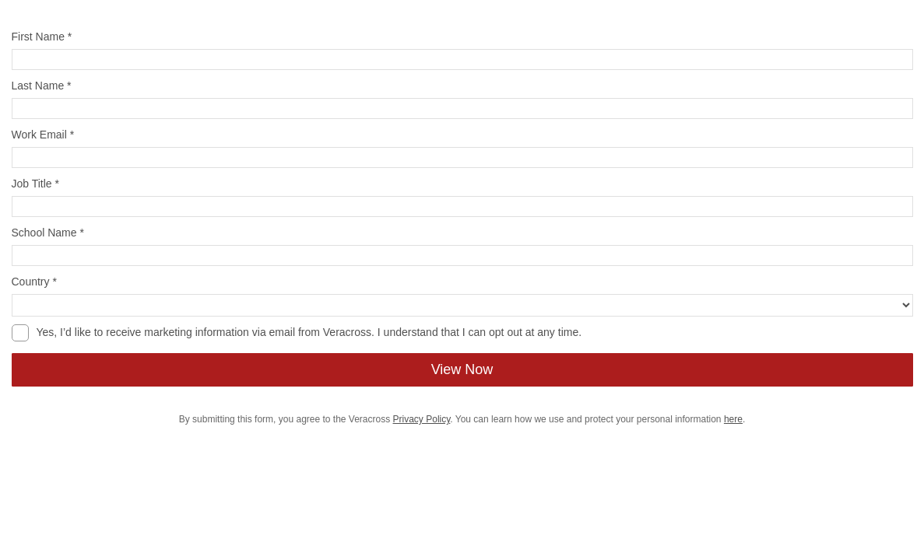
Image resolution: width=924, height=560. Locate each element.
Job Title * (35, 184)
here (733, 419)
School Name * (48, 233)
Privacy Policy (422, 419)
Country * (34, 282)
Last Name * (42, 86)
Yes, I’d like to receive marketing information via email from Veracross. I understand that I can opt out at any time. (309, 332)
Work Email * (43, 135)
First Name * (42, 37)
